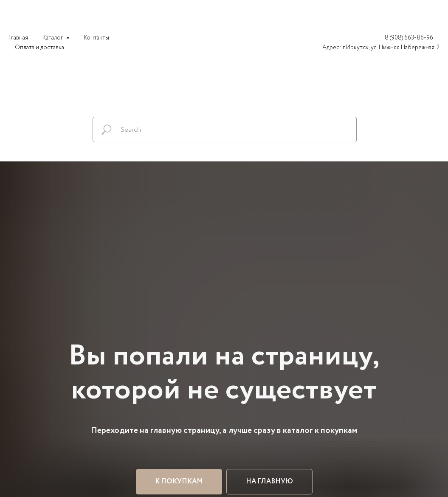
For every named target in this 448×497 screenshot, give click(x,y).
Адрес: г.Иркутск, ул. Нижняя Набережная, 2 (381, 48)
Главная (18, 38)
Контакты (96, 38)
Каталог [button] (53, 38)
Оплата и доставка (39, 48)
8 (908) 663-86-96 (409, 38)
